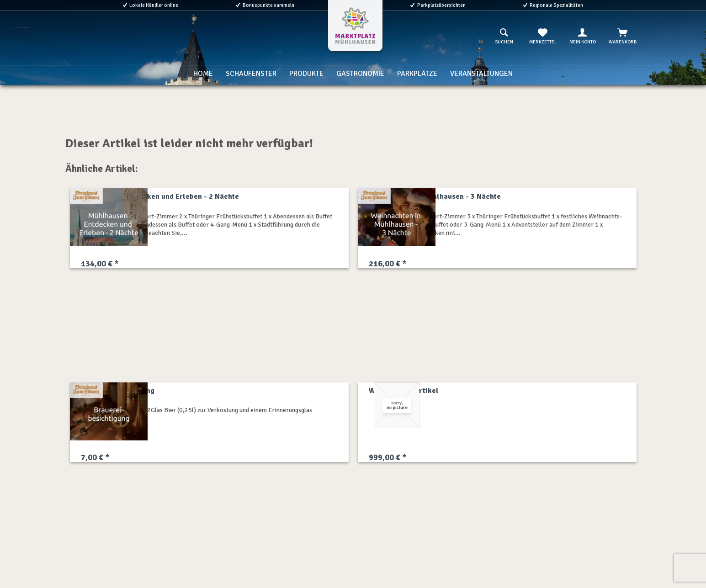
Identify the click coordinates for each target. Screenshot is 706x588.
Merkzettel (543, 37)
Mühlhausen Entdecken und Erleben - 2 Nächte (160, 196)
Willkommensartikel (404, 391)
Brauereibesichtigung (118, 391)
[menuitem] (504, 37)
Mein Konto (583, 37)
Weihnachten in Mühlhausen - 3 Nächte (435, 196)
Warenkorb (623, 37)
